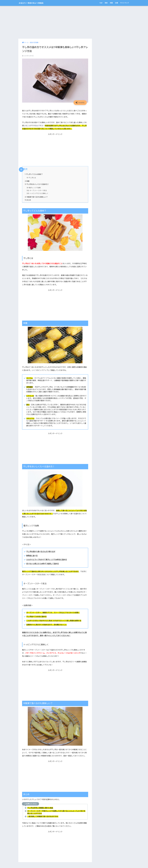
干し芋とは (31, 178)
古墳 (116, 3)
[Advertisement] (55, 22)
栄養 (111, 3)
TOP (101, 3)
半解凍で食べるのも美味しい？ (36, 197)
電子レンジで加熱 (34, 188)
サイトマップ (124, 3)
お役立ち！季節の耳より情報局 (35, 3)
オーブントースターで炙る (37, 191)
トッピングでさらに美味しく (38, 194)
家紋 (106, 3)
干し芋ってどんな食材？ (34, 174)
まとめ (28, 200)
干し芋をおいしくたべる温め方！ (37, 184)
